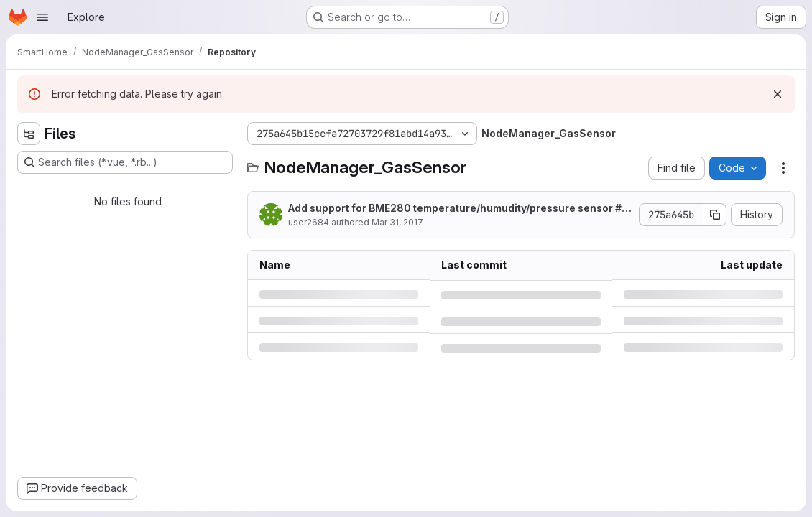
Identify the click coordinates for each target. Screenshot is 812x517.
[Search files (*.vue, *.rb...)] (125, 162)
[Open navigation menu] (42, 17)
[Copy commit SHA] (715, 215)
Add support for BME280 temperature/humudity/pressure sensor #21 (458, 209)
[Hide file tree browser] (29, 134)
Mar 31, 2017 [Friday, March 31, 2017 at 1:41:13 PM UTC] (397, 222)
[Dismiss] (778, 94)
